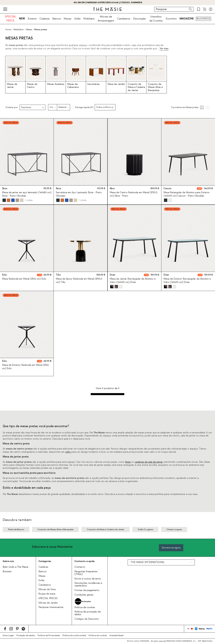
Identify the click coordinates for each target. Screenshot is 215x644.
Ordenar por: (12, 107)
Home (8, 30)
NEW (22, 19)
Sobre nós (8, 561)
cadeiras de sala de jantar (149, 462)
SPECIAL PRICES (48, 598)
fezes (128, 462)
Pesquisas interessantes (51, 607)
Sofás (77, 19)
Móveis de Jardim (48, 603)
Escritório (171, 19)
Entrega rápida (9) (84, 107)
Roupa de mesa (47, 594)
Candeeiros (124, 19)
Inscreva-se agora (171, 548)
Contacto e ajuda (84, 561)
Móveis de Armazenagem (106, 19)
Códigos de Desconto (87, 619)
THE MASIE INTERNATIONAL (148, 562)
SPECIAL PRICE (10, 19)
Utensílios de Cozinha (156, 19)
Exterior (32, 19)
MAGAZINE (187, 19)
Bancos (57, 19)
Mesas (68, 19)
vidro (68, 452)
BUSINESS (203, 19)
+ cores (29, 200)
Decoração (139, 19)
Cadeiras (45, 19)
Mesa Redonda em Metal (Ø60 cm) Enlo (24, 279)
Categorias (45, 561)
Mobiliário (89, 19)
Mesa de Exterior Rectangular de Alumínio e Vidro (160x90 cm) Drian (187, 280)
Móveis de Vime (47, 589)
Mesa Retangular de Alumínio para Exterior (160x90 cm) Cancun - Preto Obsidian (187, 194)
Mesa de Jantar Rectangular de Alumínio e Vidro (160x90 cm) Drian (133, 280)
